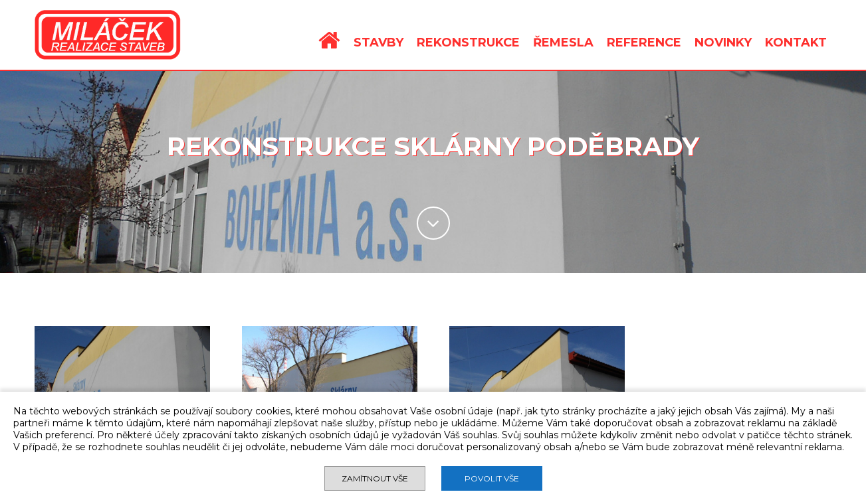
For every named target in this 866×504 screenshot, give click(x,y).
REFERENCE (644, 42)
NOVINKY (723, 42)
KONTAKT (796, 42)
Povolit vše (492, 478)
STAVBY (379, 42)
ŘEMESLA (563, 42)
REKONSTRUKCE (468, 42)
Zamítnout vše (375, 478)
